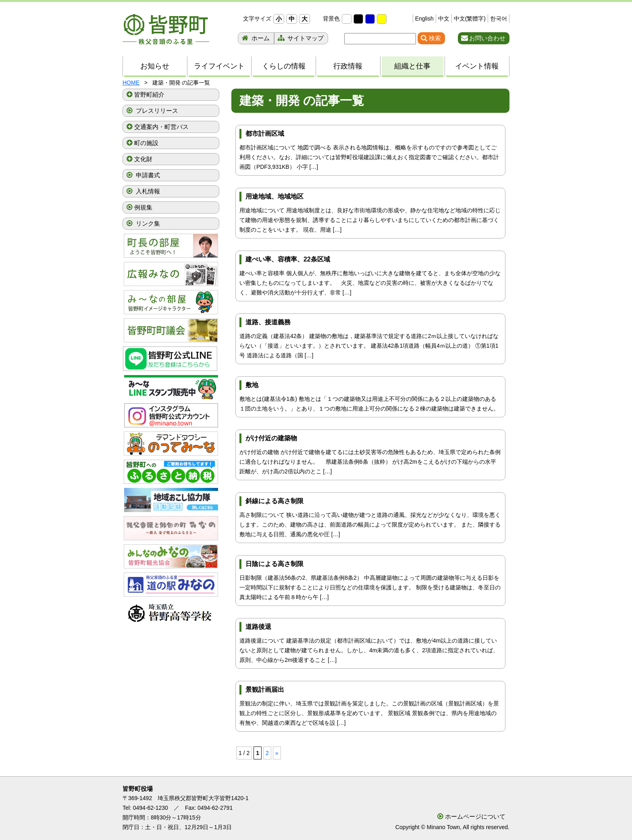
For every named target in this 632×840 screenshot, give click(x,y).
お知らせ (155, 66)
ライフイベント (219, 66)
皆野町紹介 (149, 94)
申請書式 (147, 175)
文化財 (143, 159)
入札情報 (147, 191)
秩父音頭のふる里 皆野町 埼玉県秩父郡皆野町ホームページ (166, 29)
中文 (444, 19)
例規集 (143, 207)
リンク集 (147, 223)
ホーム (260, 38)
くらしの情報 (284, 66)
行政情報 (348, 66)
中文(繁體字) (470, 19)
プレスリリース (156, 111)
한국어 (499, 19)
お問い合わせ (487, 38)
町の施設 (146, 143)
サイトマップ (305, 38)
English (424, 19)
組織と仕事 (416, 66)
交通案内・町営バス (161, 127)
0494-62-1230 (151, 808)
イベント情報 (477, 66)
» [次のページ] (277, 753)
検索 (435, 38)
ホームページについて (475, 816)
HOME (131, 83)
